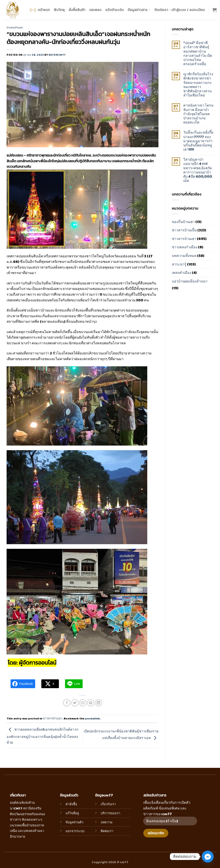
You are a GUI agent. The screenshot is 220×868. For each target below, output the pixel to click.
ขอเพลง (95, 10)
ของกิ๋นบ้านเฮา (183, 222)
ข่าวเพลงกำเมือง (185, 247)
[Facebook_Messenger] (208, 857)
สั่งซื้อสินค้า (77, 10)
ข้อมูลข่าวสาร (139, 10)
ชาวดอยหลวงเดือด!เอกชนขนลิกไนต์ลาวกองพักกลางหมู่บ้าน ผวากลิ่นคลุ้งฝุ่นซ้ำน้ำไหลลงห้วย (43, 736)
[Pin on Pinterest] (91, 703)
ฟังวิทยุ (59, 10)
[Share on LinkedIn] (99, 703)
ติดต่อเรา (163, 10)
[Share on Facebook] (67, 703)
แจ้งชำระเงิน (115, 10)
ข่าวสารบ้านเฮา (15, 28)
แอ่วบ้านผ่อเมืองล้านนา (190, 281)
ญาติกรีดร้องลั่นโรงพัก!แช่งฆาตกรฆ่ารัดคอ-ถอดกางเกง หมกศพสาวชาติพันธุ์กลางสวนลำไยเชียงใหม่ (198, 85)
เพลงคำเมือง (182, 273)
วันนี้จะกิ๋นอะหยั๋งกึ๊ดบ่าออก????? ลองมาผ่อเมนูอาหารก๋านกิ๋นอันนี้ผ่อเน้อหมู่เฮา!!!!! (198, 141)
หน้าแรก (39, 10)
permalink (92, 718)
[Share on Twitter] (75, 703)
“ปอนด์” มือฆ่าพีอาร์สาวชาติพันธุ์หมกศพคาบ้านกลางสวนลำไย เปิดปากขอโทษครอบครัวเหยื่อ (198, 53)
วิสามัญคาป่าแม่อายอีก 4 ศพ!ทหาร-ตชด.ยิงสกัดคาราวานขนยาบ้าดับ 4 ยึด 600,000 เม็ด (198, 170)
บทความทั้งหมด (184, 256)
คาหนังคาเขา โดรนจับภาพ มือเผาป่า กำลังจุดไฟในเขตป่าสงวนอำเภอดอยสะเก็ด (198, 114)
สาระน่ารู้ (179, 264)
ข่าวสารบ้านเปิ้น (184, 230)
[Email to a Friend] (83, 703)
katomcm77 (57, 55)
